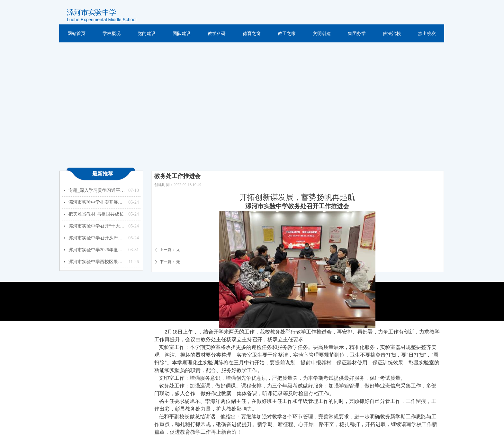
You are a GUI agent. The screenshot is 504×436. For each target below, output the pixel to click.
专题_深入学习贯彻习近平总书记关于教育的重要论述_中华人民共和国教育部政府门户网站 (97, 190)
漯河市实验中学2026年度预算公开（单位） (97, 250)
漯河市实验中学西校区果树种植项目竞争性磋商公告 (97, 262)
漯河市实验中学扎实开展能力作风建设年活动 (97, 202)
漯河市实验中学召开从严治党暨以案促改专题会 (97, 238)
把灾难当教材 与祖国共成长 (96, 214)
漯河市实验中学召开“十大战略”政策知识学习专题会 (97, 226)
